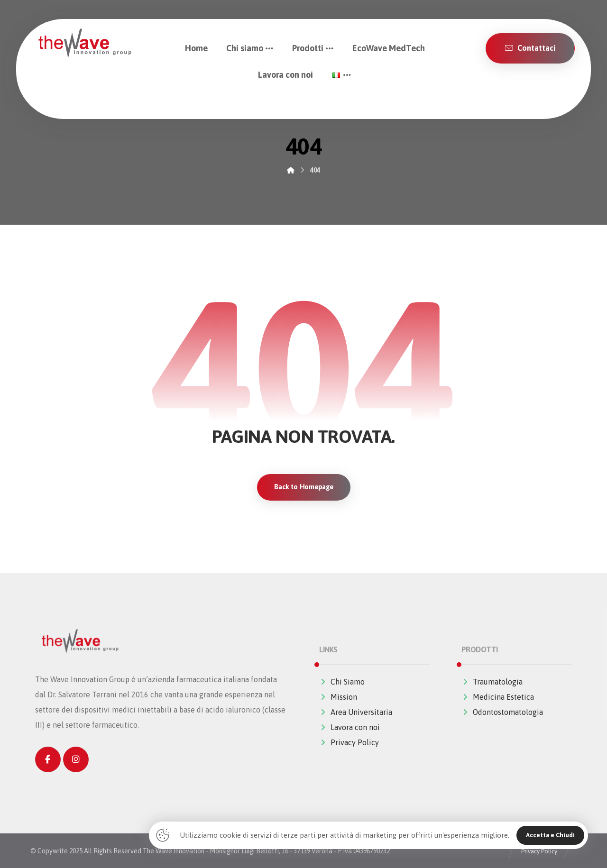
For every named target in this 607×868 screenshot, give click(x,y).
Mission (338, 697)
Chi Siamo (342, 682)
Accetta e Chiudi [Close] (550, 835)
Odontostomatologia (502, 713)
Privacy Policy (349, 743)
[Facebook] (48, 759)
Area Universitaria (356, 713)
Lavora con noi (349, 728)
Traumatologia (492, 682)
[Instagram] (76, 759)
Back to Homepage (303, 487)
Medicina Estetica (498, 697)
